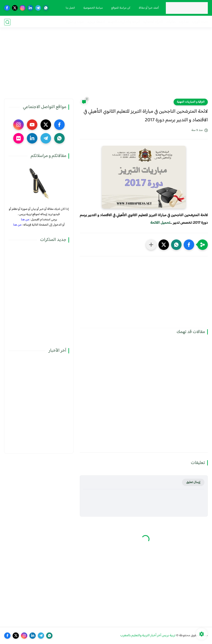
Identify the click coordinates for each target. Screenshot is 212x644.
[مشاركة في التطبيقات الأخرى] (151, 245)
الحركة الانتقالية (153, 22)
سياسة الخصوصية (93, 8)
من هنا (25, 220)
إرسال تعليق (193, 482)
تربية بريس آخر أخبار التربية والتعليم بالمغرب (148, 636)
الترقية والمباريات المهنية (124, 22)
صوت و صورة (75, 22)
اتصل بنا (70, 8)
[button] (189, 245)
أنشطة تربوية (96, 22)
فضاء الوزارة (200, 22)
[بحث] (7, 22)
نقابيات (171, 22)
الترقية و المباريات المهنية (191, 102)
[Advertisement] (106, 66)
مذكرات (184, 22)
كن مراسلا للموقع (120, 8)
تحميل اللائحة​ (160, 223)
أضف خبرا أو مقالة (148, 8)
